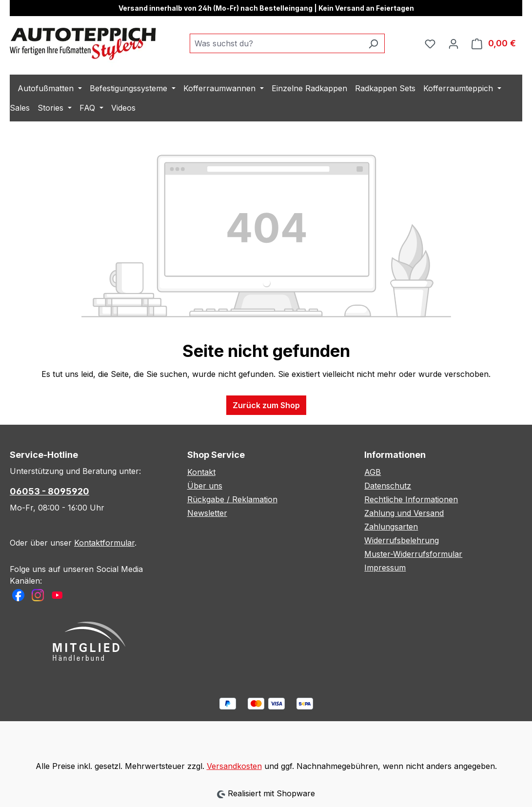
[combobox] (276, 43)
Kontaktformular (104, 543)
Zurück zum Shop (266, 405)
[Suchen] (373, 43)
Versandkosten (234, 766)
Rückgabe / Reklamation (232, 499)
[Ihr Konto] (453, 43)
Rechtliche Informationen (411, 499)
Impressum (385, 568)
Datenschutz (388, 486)
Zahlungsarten (391, 527)
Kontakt (201, 472)
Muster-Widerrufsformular (413, 554)
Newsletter (207, 513)
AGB (373, 472)
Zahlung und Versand (404, 513)
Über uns (205, 486)
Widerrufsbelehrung (402, 540)
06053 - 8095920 (49, 491)
